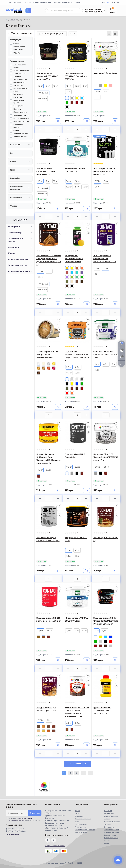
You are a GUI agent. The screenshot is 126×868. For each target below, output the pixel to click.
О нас (9, 2)
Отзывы (77, 2)
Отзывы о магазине (112, 832)
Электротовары (16, 233)
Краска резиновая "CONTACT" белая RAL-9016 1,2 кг (76, 76)
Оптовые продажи (111, 838)
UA (104, 2)
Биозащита (79, 816)
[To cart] (58, 121)
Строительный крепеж (19, 271)
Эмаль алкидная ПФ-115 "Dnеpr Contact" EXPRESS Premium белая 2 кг (106, 621)
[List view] (109, 34)
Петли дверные (81, 824)
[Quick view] (59, 41)
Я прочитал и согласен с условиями (24, 819)
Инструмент (14, 227)
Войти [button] (115, 2)
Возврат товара (110, 835)
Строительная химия (18, 259)
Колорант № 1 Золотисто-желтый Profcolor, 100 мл (74, 259)
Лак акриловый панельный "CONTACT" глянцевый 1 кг (47, 76)
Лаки (77, 813)
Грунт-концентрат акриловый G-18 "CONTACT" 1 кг (102, 710)
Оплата (107, 841)
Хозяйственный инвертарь (85, 830)
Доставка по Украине (63, 2)
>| (90, 773)
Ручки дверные (81, 827)
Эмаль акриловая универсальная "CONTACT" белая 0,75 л (105, 259)
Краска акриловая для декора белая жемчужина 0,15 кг (47, 354)
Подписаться (35, 813)
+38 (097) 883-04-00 (94, 12)
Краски (12, 253)
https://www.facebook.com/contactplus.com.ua (48, 840)
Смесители (14, 247)
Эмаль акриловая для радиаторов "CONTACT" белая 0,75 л (105, 171)
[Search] (48, 11)
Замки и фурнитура (18, 265)
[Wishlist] (59, 46)
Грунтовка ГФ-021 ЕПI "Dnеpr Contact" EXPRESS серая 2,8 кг (106, 457)
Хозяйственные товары (16, 240)
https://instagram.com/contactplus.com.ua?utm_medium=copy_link (54, 840)
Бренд (12, 20)
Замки (77, 822)
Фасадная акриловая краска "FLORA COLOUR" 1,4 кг (106, 354)
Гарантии (18, 2)
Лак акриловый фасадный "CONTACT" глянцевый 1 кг (47, 171)
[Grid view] (115, 34)
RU (108, 2)
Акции (107, 843)
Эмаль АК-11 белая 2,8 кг (105, 73)
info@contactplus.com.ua (55, 846)
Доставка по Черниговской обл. (38, 2)
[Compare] (59, 51)
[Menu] (28, 11)
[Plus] (58, 129)
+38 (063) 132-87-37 (93, 9)
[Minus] (40, 129)
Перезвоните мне (12, 834)
